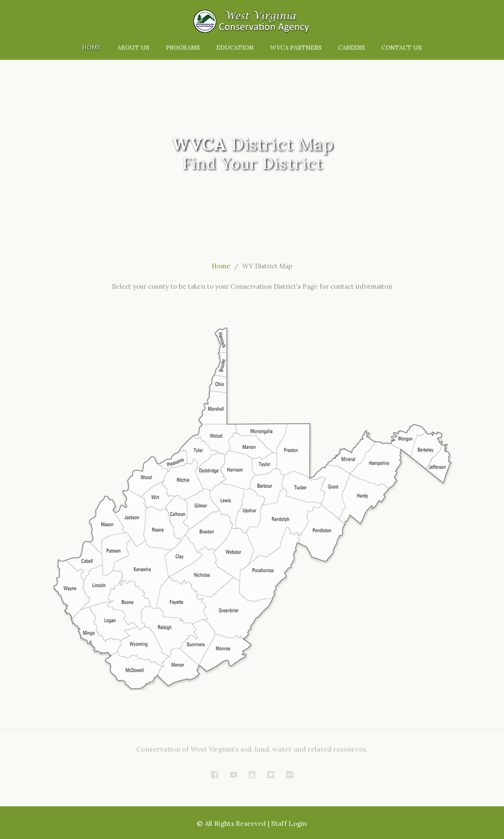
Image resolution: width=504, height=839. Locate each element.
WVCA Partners (296, 48)
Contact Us (402, 48)
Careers (351, 48)
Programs (183, 48)
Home (92, 48)
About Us (133, 48)
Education (235, 48)
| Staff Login (287, 824)
